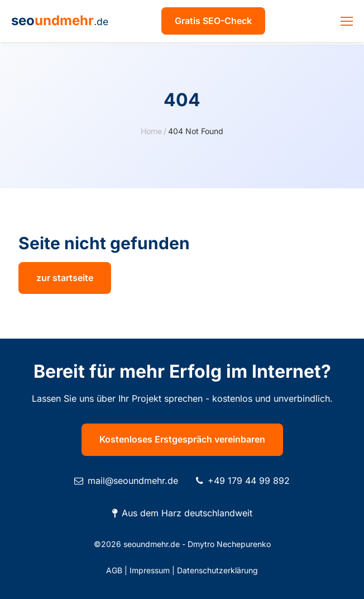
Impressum (150, 570)
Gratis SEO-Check (213, 21)
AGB (114, 570)
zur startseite (65, 278)
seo (60, 20)
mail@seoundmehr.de (133, 481)
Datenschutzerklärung (217, 570)
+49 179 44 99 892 (249, 481)
